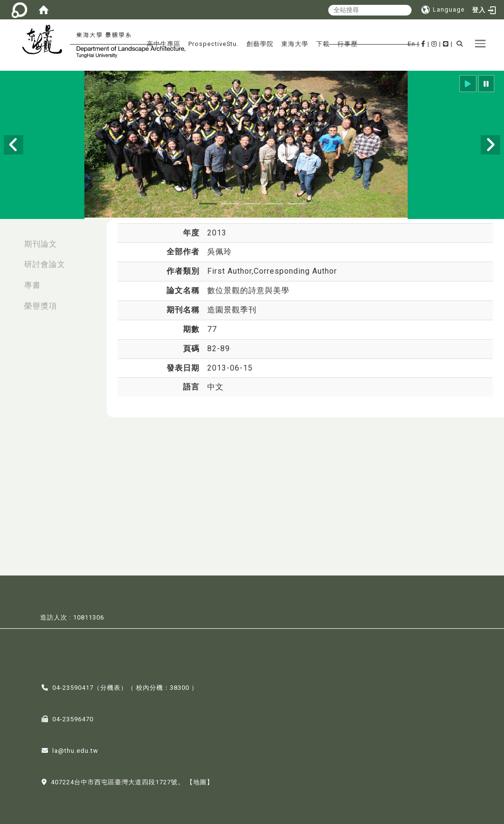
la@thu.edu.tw (75, 750)
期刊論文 (41, 244)
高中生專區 (164, 44)
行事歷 (348, 44)
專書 (32, 285)
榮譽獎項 (41, 306)
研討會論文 (45, 264)
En (412, 44)
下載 (323, 44)
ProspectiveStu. (214, 44)
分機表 (110, 687)
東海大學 (295, 44)
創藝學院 (260, 44)
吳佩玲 (220, 252)
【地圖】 (200, 781)
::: (10, 239)
